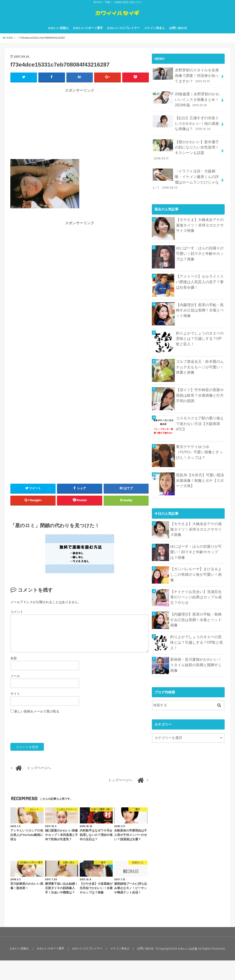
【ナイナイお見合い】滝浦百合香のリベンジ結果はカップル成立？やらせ (196, 590)
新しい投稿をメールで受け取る (37, 718)
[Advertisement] (80, 132)
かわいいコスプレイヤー (123, 34)
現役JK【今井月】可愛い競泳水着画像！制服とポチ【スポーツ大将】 (200, 473)
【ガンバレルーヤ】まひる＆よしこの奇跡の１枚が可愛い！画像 (196, 564)
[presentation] (45, 735)
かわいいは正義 (187, 968)
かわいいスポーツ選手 (88, 34)
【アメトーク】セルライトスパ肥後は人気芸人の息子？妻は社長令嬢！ (200, 274)
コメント (17, 618)
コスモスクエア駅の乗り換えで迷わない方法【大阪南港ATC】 (200, 413)
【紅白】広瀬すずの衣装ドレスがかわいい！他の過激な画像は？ (186, 126)
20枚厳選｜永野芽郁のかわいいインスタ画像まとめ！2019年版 (187, 103)
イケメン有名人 (154, 34)
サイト (15, 700)
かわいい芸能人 (58, 34)
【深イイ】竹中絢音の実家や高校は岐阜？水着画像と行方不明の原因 (200, 388)
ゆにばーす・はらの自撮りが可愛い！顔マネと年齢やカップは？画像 (200, 246)
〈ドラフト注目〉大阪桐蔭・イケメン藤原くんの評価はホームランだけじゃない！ (186, 173)
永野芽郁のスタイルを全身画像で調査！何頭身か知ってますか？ (186, 81)
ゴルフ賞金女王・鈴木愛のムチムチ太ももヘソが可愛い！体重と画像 (200, 359)
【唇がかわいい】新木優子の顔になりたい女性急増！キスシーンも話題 (186, 148)
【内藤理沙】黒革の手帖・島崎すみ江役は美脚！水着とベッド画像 (200, 302)
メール (15, 682)
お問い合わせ (178, 34)
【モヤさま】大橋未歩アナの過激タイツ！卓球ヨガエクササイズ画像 (200, 218)
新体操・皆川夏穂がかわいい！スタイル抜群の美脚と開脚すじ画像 (196, 655)
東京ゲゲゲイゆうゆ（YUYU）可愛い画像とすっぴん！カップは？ (200, 445)
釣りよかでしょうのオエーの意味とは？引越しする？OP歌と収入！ (200, 331)
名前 (14, 664)
